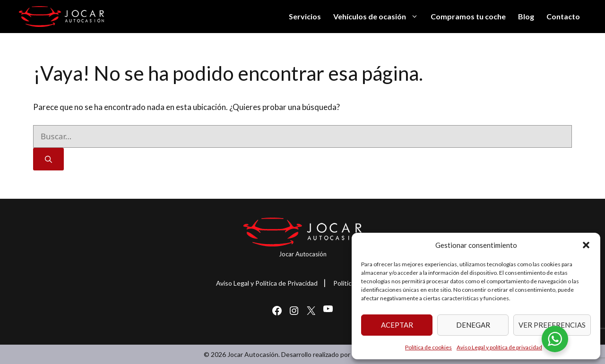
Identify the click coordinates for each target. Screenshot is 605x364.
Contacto (563, 16)
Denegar (473, 325)
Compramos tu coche (468, 16)
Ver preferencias (552, 325)
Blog (526, 16)
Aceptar (397, 325)
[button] (586, 245)
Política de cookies (428, 347)
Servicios (305, 16)
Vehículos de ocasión (379, 17)
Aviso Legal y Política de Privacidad (267, 283)
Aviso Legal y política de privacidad (499, 347)
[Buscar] (48, 159)
